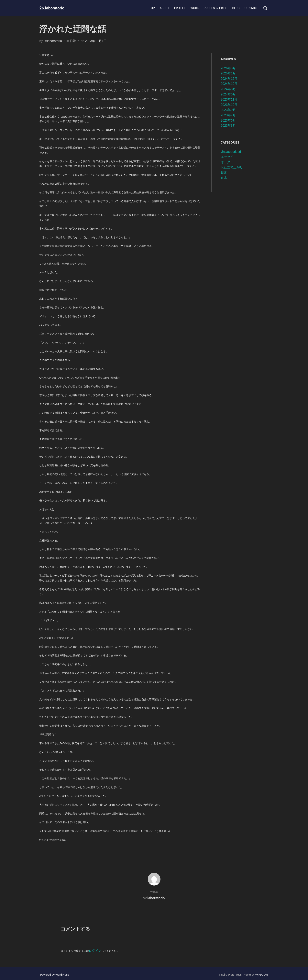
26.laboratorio (56, 8)
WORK (195, 8)
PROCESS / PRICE (216, 8)
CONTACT (251, 8)
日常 (73, 41)
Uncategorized (231, 152)
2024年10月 (229, 84)
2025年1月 (228, 73)
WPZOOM (262, 973)
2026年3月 (228, 68)
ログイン (94, 950)
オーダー (227, 162)
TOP (153, 8)
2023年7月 (228, 115)
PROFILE (181, 8)
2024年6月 (228, 94)
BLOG (236, 8)
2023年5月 (228, 126)
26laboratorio (53, 41)
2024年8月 (228, 89)
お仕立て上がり (232, 167)
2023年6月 (228, 120)
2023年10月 (229, 105)
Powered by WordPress (55, 973)
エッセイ (227, 157)
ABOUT (165, 8)
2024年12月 (229, 79)
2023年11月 (229, 99)
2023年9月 (228, 110)
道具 (224, 178)
